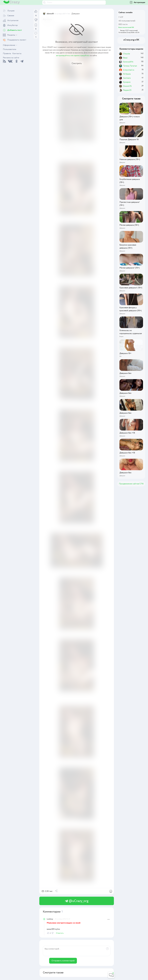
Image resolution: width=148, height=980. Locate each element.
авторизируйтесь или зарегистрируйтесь (73, 56)
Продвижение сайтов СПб (131, 484)
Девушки (76, 14)
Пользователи (10, 49)
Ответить (60, 933)
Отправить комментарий (63, 961)
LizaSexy (50, 919)
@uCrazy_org (77, 901)
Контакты (17, 54)
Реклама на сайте (11, 58)
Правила (7, 54)
